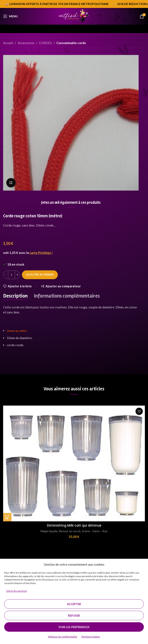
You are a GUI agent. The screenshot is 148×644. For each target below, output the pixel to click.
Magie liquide (49, 531)
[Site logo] (74, 16)
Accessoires (26, 43)
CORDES (45, 43)
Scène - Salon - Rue (95, 531)
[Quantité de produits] (11, 275)
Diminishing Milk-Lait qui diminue (74, 525)
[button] (7, 517)
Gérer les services (17, 591)
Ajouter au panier (40, 275)
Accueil (8, 43)
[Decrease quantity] (6, 275)
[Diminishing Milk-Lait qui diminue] (74, 463)
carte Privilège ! (41, 253)
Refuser (74, 616)
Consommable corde (71, 43)
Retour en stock (70, 531)
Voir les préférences (74, 627)
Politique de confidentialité (63, 637)
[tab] (15, 296)
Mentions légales (91, 637)
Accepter (74, 604)
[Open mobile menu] (10, 16)
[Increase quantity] (17, 275)
